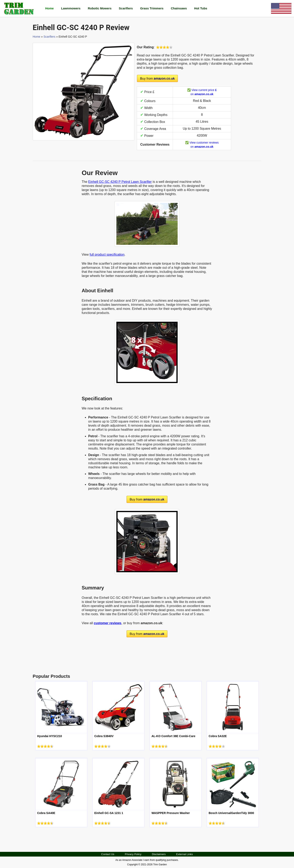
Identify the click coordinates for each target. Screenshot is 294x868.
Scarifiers (126, 8)
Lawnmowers (71, 8)
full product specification (107, 255)
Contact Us (108, 854)
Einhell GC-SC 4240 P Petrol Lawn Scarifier (120, 182)
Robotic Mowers (100, 8)
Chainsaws (179, 8)
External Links (185, 854)
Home (49, 8)
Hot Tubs (201, 8)
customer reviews (107, 623)
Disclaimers (159, 854)
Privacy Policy (133, 854)
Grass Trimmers (152, 8)
